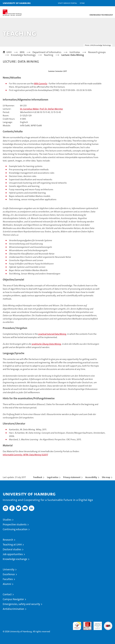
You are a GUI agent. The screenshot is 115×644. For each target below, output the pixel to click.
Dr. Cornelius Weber (29, 109)
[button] (104, 3)
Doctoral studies (12, 549)
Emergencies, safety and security (21, 604)
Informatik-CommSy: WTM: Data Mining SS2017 (25, 455)
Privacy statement (72, 477)
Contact (7, 594)
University (9, 569)
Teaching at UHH (12, 545)
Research (8, 540)
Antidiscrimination (13, 609)
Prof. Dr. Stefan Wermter (51, 109)
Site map (106, 477)
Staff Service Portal (67, 3)
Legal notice (53, 477)
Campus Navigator (13, 599)
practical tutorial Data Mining (52, 334)
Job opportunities (13, 554)
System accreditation (108, 625)
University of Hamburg (17, 3)
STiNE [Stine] (82, 3)
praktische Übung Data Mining (46, 344)
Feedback (38, 477)
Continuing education (15, 529)
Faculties (8, 579)
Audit (86, 623)
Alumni (7, 584)
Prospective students (15, 524)
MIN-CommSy (41, 84)
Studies (7, 520)
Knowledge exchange (15, 559)
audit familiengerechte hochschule (77, 626)
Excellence (9, 574)
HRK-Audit (96, 625)
